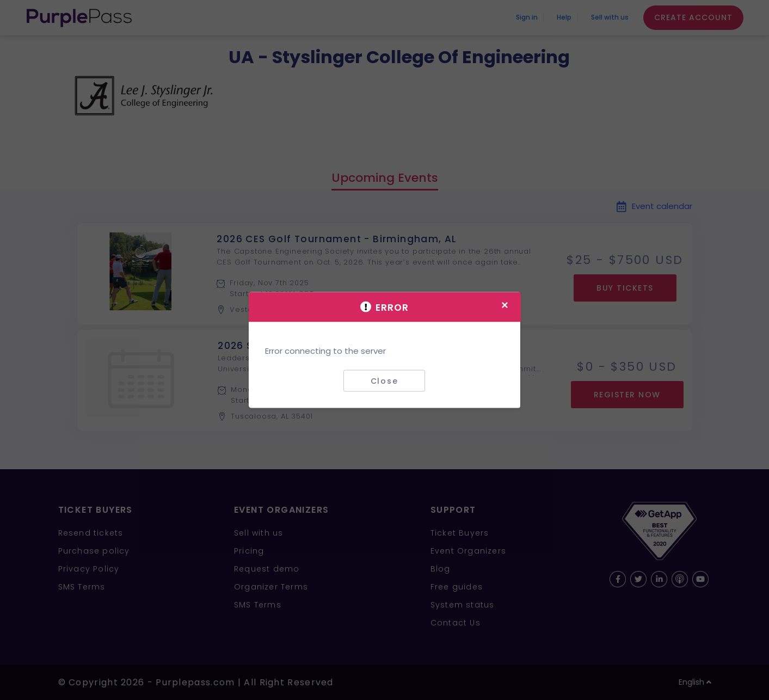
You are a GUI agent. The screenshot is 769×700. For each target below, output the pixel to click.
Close (384, 380)
